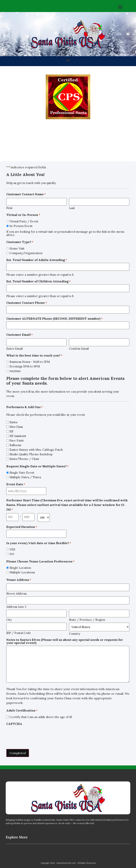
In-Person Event (21, 226)
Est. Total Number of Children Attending (38, 281)
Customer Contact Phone (27, 303)
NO (12, 554)
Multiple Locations (22, 572)
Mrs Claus (16, 427)
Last (72, 208)
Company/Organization (26, 253)
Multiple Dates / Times (25, 477)
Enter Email (14, 348)
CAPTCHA (14, 724)
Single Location (20, 568)
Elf (11, 431)
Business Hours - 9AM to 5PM (30, 362)
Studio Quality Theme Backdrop (31, 454)
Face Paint (17, 440)
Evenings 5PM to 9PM (25, 366)
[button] (120, 7)
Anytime (15, 371)
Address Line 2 (16, 607)
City (9, 620)
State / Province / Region (87, 620)
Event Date (16, 484)
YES (12, 549)
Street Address (16, 593)
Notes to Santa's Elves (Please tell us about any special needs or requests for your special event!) (65, 641)
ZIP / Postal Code (19, 633)
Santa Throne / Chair (24, 459)
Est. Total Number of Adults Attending (37, 260)
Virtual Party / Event (24, 221)
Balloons (15, 445)
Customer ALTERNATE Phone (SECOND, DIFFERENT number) (54, 319)
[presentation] (35, 734)
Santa (13, 422)
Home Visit (17, 248)
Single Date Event (22, 473)
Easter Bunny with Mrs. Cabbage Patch (36, 450)
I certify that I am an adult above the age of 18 (41, 717)
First (9, 208)
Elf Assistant (18, 436)
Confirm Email (79, 348)
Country (75, 633)
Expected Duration (22, 527)
